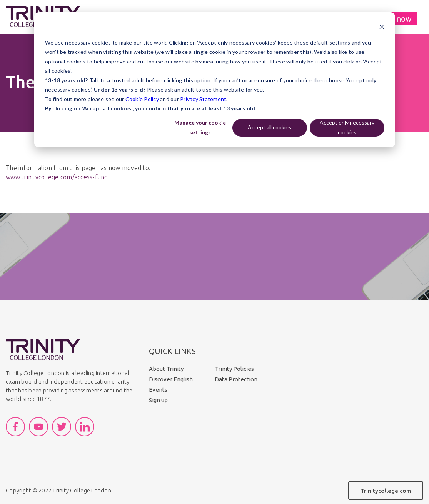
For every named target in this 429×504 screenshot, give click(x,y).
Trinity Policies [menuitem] (234, 369)
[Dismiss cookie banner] (382, 28)
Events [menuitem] (158, 390)
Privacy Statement (203, 99)
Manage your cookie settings (200, 127)
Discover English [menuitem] (171, 379)
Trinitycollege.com (386, 491)
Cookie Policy (142, 99)
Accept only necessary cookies (347, 127)
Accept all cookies (270, 127)
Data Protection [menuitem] (236, 379)
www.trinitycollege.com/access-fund (57, 177)
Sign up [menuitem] (158, 400)
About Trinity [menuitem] (166, 369)
